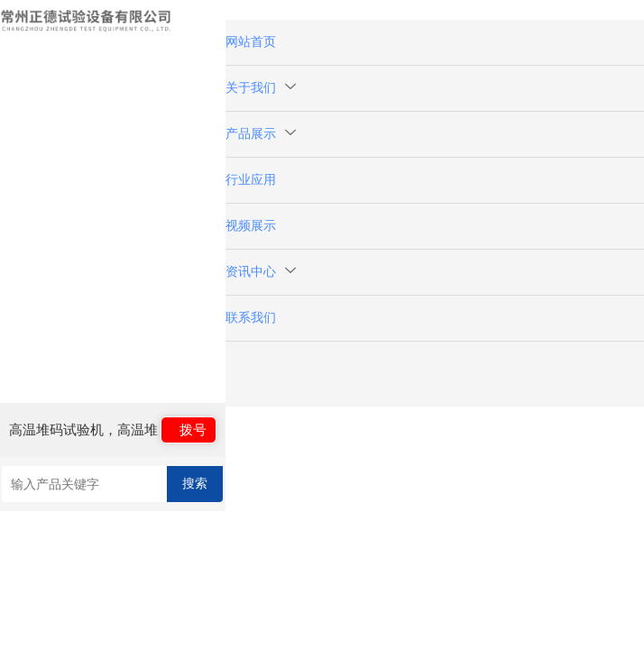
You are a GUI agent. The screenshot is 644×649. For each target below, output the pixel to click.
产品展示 (261, 134)
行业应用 (251, 180)
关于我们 (261, 88)
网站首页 (251, 42)
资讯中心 (261, 272)
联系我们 (251, 318)
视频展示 (251, 226)
